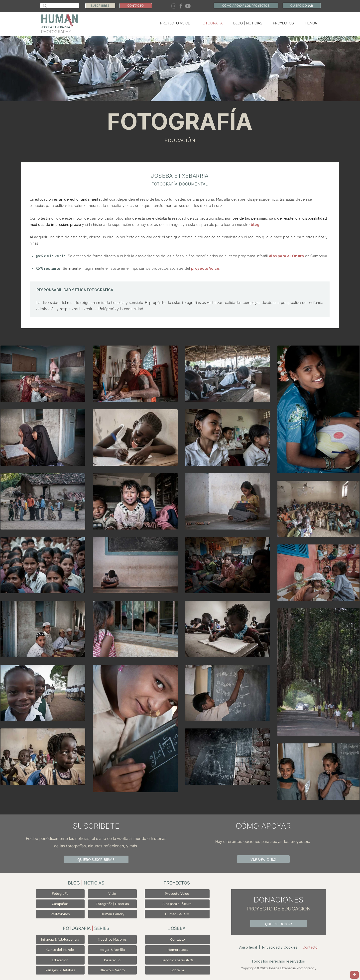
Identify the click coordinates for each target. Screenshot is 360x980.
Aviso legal (248, 947)
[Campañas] (60, 904)
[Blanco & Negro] (112, 970)
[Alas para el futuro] (177, 904)
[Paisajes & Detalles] (60, 970)
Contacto (310, 947)
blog (255, 225)
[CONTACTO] (136, 6)
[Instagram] (174, 6)
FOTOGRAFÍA (180, 122)
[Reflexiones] (60, 914)
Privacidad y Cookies (280, 947)
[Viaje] (112, 894)
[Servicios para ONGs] (178, 960)
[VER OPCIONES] (263, 859)
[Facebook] (181, 6)
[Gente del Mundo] (60, 950)
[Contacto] (178, 939)
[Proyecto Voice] (177, 894)
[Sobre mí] (178, 970)
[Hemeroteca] (178, 950)
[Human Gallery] (113, 914)
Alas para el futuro (287, 256)
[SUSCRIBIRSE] (100, 6)
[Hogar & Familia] (112, 950)
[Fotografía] (60, 894)
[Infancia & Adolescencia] (60, 939)
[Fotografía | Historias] (112, 904)
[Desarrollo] (112, 960)
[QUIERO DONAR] (302, 5)
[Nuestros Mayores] (112, 939)
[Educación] (60, 960)
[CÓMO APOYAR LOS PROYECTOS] (246, 5)
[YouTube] (188, 6)
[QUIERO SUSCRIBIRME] (96, 859)
